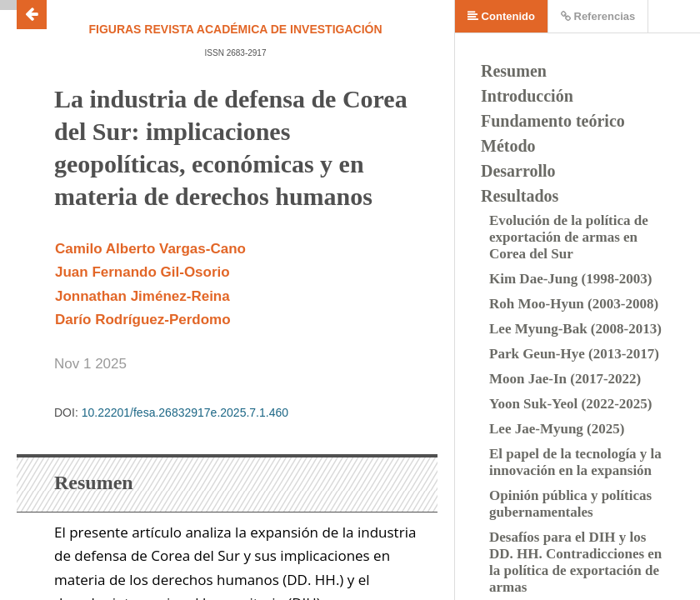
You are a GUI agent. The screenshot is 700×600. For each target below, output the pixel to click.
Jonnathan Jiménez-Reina (142, 296)
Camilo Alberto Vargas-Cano (150, 249)
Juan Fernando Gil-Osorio (142, 272)
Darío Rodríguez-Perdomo (143, 320)
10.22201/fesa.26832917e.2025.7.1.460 (185, 412)
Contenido (501, 16)
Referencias (598, 16)
